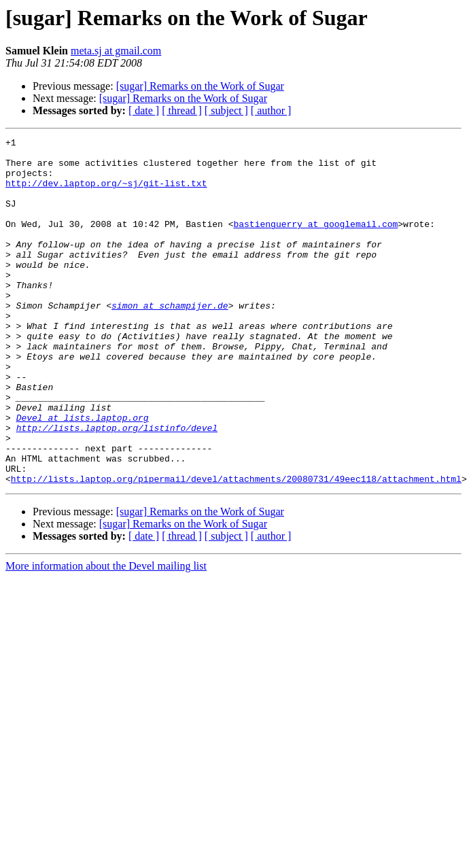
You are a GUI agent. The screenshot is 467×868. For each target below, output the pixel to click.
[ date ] (144, 110)
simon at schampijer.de (170, 340)
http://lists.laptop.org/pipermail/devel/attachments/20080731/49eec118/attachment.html (236, 548)
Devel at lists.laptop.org (83, 474)
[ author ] (271, 110)
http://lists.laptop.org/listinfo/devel (117, 487)
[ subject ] (226, 110)
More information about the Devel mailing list (106, 635)
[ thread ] (182, 110)
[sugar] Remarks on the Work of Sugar (200, 86)
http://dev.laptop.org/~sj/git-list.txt (106, 193)
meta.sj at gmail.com (116, 51)
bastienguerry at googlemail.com (315, 242)
